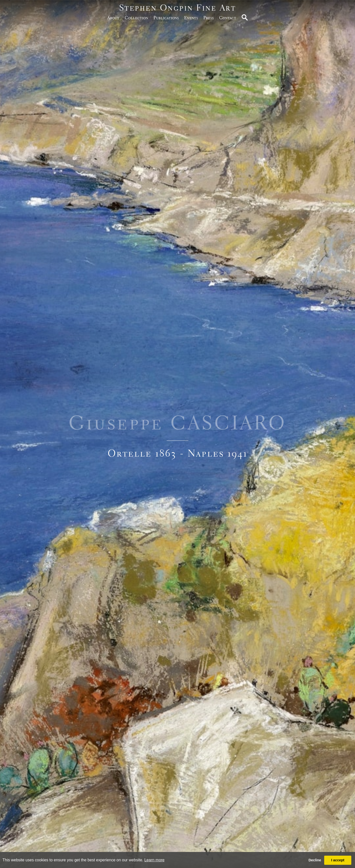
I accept (338, 860)
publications (166, 18)
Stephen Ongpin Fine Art (178, 8)
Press (209, 18)
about (113, 18)
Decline (315, 860)
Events (191, 18)
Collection (136, 18)
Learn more (154, 860)
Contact (228, 18)
